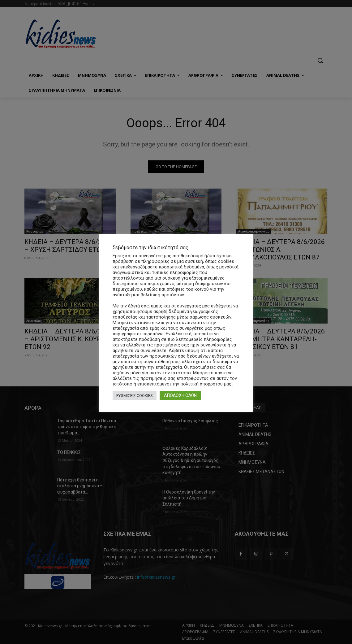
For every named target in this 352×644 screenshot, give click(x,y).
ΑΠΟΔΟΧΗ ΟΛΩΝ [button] (180, 395)
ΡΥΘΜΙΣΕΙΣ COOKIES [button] (135, 396)
